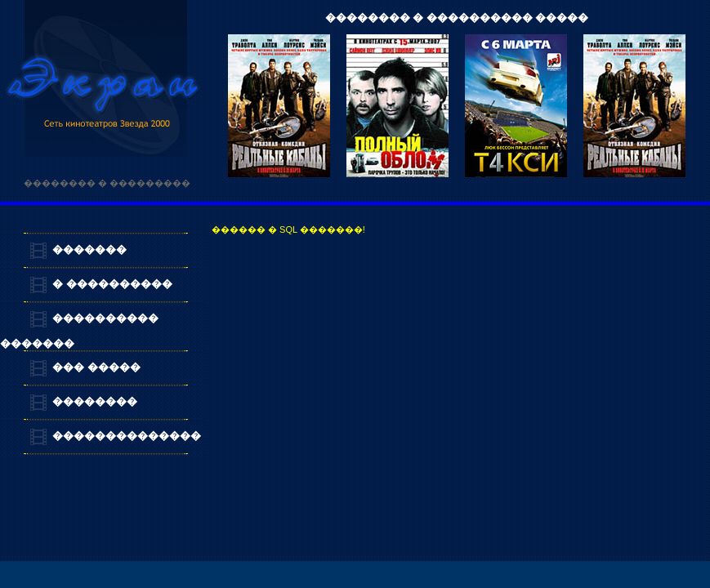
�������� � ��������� (107, 183)
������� (89, 249)
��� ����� (96, 367)
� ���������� (112, 284)
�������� (95, 401)
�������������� (127, 436)
